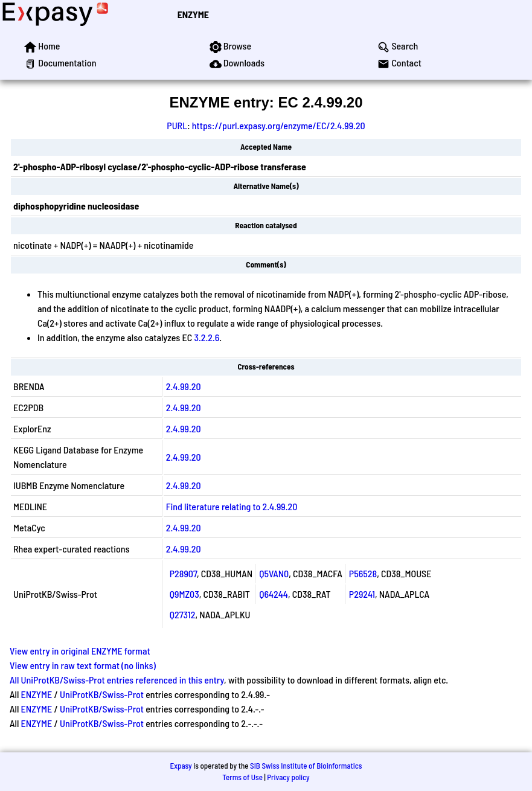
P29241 (362, 594)
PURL (177, 125)
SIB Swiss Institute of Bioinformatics (306, 766)
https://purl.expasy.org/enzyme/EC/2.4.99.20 (279, 125)
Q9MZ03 (184, 594)
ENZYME (193, 14)
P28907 (183, 573)
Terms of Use (242, 777)
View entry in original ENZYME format (80, 651)
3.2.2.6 (207, 337)
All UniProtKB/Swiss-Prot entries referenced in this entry (117, 680)
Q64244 (274, 594)
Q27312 (183, 614)
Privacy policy (288, 777)
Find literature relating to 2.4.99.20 (232, 506)
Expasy (181, 766)
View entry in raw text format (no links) (83, 665)
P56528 (363, 573)
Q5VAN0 (274, 573)
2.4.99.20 (184, 386)
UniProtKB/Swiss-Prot (102, 694)
